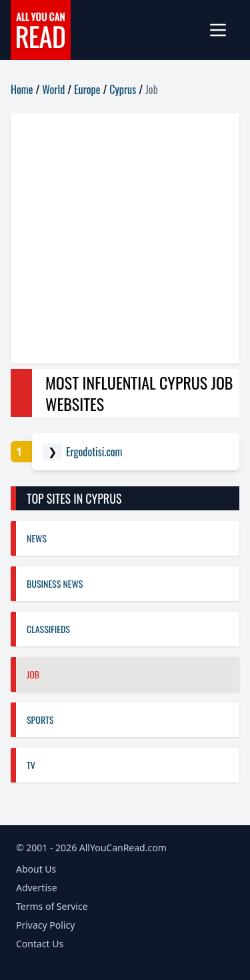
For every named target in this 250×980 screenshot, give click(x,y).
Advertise (37, 888)
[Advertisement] (125, 238)
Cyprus (123, 89)
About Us (36, 869)
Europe (87, 89)
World (53, 89)
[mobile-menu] (223, 30)
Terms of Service (52, 906)
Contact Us (40, 944)
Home (22, 89)
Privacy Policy (45, 925)
